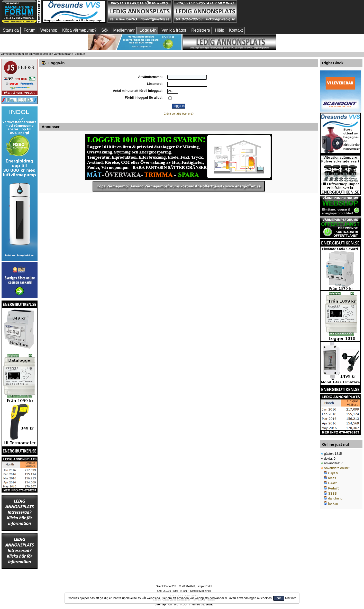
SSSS (332, 494)
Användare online (336, 468)
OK (279, 598)
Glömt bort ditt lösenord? (179, 114)
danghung (335, 498)
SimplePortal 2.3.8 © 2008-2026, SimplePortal (184, 586)
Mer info (291, 598)
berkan (333, 504)
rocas (332, 478)
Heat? (332, 483)
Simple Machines (201, 591)
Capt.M (333, 473)
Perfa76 (334, 488)
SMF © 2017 (181, 591)
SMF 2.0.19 (164, 591)
